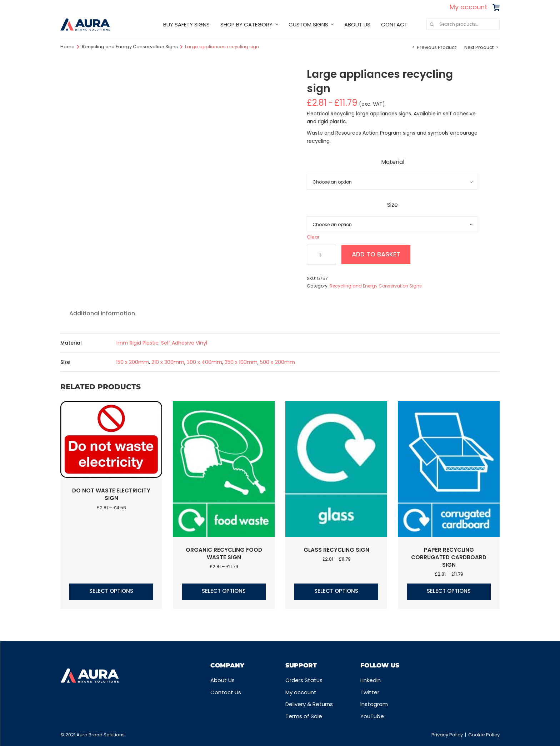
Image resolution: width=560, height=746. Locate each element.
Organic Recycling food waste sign (224, 554)
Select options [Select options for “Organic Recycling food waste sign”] (224, 591)
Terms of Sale (304, 716)
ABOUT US (357, 24)
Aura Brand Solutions (101, 735)
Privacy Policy (447, 735)
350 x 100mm (241, 362)
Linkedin (371, 680)
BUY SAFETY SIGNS (186, 24)
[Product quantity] (321, 255)
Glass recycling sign (336, 550)
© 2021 (68, 735)
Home (67, 47)
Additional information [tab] (102, 313)
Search (432, 24)
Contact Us (226, 692)
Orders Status (304, 680)
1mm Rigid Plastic (137, 343)
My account (468, 7)
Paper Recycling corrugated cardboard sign (449, 557)
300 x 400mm (204, 362)
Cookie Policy (484, 735)
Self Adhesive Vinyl (184, 343)
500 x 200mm (277, 362)
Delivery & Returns (309, 704)
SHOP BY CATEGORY (246, 24)
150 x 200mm (132, 362)
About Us (222, 680)
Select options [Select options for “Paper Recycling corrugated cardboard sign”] (449, 591)
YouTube (372, 716)
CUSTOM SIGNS (308, 24)
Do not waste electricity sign (111, 494)
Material (393, 162)
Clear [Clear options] (313, 237)
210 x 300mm (168, 362)
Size (392, 205)
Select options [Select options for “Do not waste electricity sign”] (111, 591)
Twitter (370, 692)
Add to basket (377, 254)
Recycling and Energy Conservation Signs (130, 47)
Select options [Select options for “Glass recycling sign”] (336, 591)
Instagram (374, 704)
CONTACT (394, 24)
